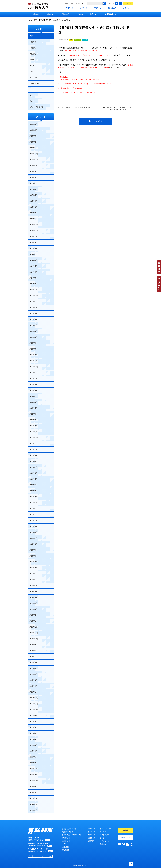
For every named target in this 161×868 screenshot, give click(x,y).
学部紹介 (50, 14)
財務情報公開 (66, 841)
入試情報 (33, 48)
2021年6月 (33, 473)
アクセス (128, 3)
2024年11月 (34, 231)
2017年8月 (33, 722)
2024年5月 (33, 266)
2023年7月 (33, 325)
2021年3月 (33, 491)
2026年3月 (33, 136)
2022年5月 (33, 408)
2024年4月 (33, 272)
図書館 (32, 101)
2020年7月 (33, 538)
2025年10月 (34, 166)
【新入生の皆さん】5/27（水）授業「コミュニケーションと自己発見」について (117, 108)
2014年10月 (34, 804)
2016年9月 (33, 763)
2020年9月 (33, 526)
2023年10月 (34, 308)
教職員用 (103, 844)
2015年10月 (34, 781)
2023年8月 (33, 319)
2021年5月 (33, 479)
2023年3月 (33, 349)
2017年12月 (34, 698)
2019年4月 (33, 603)
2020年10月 (34, 520)
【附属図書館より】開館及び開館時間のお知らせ (76, 107)
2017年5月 (33, 733)
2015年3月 (33, 792)
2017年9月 (33, 716)
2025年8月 (33, 177)
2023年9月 (33, 313)
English (72, 3)
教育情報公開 (66, 838)
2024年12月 (34, 225)
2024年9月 (33, 242)
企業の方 (126, 8)
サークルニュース (36, 95)
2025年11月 (34, 160)
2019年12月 (34, 580)
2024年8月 (33, 248)
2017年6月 (33, 727)
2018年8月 (33, 651)
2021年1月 (33, 503)
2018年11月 (34, 633)
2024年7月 (33, 254)
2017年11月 (34, 704)
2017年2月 (33, 751)
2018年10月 (34, 639)
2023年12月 (34, 296)
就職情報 (33, 54)
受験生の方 (70, 8)
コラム (32, 89)
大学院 (32, 72)
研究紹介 (80, 14)
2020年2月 (33, 568)
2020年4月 (33, 556)
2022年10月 (34, 379)
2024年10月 (34, 237)
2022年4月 (33, 414)
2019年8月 (33, 591)
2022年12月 (34, 367)
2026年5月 (33, 124)
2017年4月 (33, 739)
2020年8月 (33, 532)
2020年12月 (34, 509)
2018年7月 (33, 657)
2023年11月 (34, 302)
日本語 (66, 3)
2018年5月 (33, 668)
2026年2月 (33, 142)
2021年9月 (33, 455)
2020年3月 (33, 562)
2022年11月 (34, 373)
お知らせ (78, 40)
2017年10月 (34, 710)
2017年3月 (33, 745)
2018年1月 (33, 692)
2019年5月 (33, 597)
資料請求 (159, 267)
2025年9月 (33, 172)
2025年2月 (33, 213)
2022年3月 (33, 420)
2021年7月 (33, 467)
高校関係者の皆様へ (68, 832)
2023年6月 (33, 331)
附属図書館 (65, 847)
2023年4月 (33, 343)
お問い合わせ (159, 284)
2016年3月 (33, 775)
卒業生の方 (98, 8)
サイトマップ (104, 835)
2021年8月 (33, 461)
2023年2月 (33, 355)
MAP (47, 840)
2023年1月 (33, 361)
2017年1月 (33, 757)
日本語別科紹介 (111, 14)
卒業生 (32, 66)
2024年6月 (33, 260)
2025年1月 (33, 219)
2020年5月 (33, 550)
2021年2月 (33, 497)
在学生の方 (84, 8)
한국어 (78, 3)
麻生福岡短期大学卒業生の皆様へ (72, 835)
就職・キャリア (96, 14)
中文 (83, 3)
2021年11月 (34, 444)
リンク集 (103, 832)
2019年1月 (33, 621)
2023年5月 (33, 337)
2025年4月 (33, 201)
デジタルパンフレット (125, 838)
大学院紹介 (65, 14)
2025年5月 (33, 195)
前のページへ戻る (96, 121)
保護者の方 (92, 838)
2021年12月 (34, 438)
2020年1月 (33, 574)
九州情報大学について (69, 829)
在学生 (85, 40)
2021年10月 (34, 450)
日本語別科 (34, 78)
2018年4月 (33, 674)
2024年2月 (33, 284)
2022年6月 (33, 402)
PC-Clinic (64, 844)
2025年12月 (34, 154)
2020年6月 (33, 544)
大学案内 (35, 14)
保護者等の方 (112, 8)
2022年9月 (33, 384)
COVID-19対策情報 (37, 107)
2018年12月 (34, 627)
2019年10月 (34, 586)
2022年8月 (33, 390)
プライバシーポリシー (107, 829)
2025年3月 (33, 207)
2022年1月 (33, 432)
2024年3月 (33, 278)
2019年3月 (33, 609)
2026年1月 (33, 148)
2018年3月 (33, 680)
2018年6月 (33, 662)
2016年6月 (33, 769)
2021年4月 (33, 485)
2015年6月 (33, 787)
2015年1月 (33, 798)
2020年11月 (34, 515)
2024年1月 (33, 290)
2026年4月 (33, 130)
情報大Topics (34, 83)
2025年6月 (33, 189)
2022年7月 (33, 396)
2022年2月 (33, 426)
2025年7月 (33, 183)
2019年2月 (33, 615)
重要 (71, 40)
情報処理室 (65, 850)
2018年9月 (33, 645)
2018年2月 (33, 686)
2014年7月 (33, 810)
